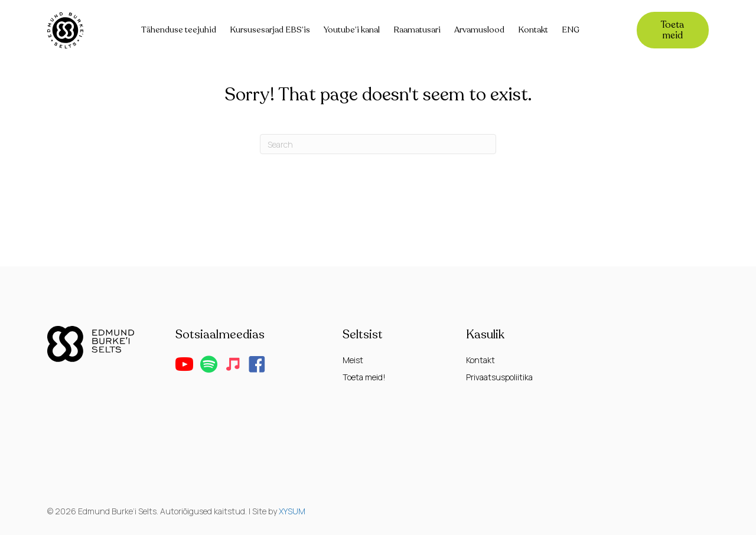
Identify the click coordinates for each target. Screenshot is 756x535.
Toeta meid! (364, 377)
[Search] (378, 144)
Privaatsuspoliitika (499, 377)
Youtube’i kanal (352, 30)
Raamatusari (417, 30)
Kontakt (533, 30)
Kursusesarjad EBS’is (270, 30)
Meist (353, 360)
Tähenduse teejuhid (179, 30)
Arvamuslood (479, 30)
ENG (571, 30)
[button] (184, 364)
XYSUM (292, 511)
